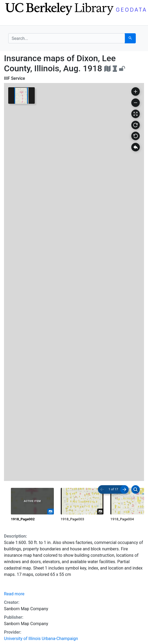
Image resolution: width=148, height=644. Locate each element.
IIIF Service (14, 78)
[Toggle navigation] (12, 21)
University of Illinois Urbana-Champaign (41, 639)
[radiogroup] (74, 505)
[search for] (67, 38)
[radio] (32, 505)
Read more (14, 594)
